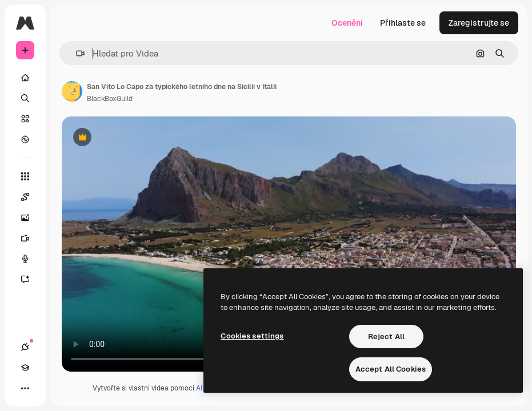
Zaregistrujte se (479, 23)
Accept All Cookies (391, 369)
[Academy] (25, 368)
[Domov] (25, 78)
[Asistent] (31, 279)
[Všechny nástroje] (25, 176)
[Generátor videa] (31, 238)
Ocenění (347, 23)
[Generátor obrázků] (31, 217)
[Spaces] (31, 197)
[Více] (25, 388)
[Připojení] (25, 347)
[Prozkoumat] (25, 139)
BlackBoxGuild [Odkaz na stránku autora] (110, 99)
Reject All (386, 337)
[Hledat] (25, 98)
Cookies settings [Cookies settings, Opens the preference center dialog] (252, 336)
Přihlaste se (403, 23)
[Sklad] (25, 119)
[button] (76, 53)
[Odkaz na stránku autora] (72, 91)
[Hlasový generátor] (31, 259)
